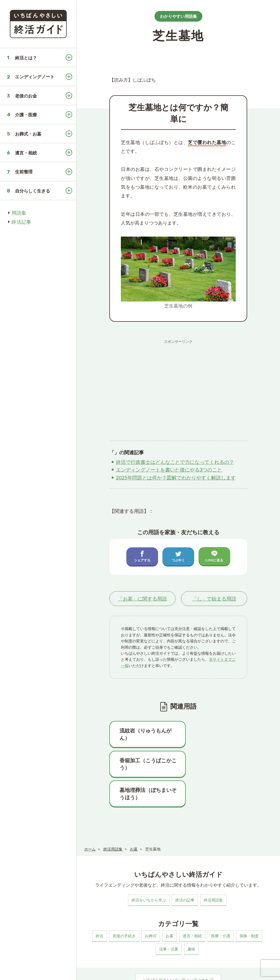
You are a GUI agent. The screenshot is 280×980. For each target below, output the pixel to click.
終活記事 (21, 222)
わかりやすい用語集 (178, 16)
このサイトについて (98, 971)
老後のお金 (26, 96)
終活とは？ (26, 58)
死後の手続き (124, 906)
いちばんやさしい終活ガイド (256, 972)
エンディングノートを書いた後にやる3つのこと (169, 470)
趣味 (191, 919)
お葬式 (151, 906)
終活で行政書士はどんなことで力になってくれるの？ (175, 462)
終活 (100, 906)
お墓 (170, 906)
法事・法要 (169, 919)
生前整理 (24, 172)
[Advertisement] (178, 385)
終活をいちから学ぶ (149, 870)
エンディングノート (35, 77)
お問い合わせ (171, 971)
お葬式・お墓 (28, 134)
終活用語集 (213, 870)
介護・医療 (26, 115)
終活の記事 (185, 870)
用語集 (19, 213)
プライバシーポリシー (137, 971)
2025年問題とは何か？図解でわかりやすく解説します (176, 478)
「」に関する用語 (142, 599)
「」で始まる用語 (214, 599)
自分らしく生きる (33, 191)
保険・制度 (249, 906)
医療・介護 (221, 906)
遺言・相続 (26, 153)
